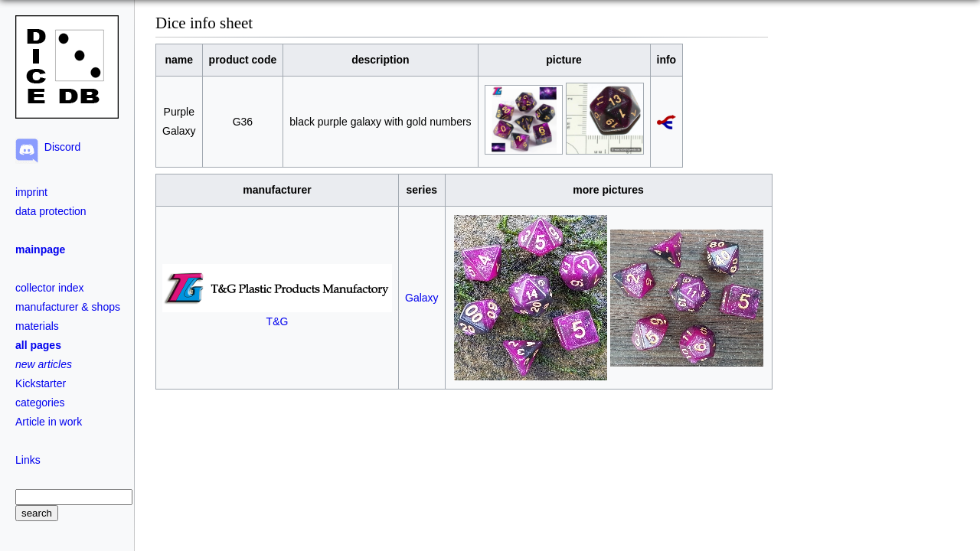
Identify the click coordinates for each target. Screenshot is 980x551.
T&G (277, 315)
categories (40, 403)
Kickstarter (41, 383)
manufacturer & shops (68, 307)
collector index (50, 288)
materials (37, 326)
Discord (59, 147)
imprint (31, 192)
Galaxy (422, 298)
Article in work (49, 422)
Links (28, 460)
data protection (51, 211)
